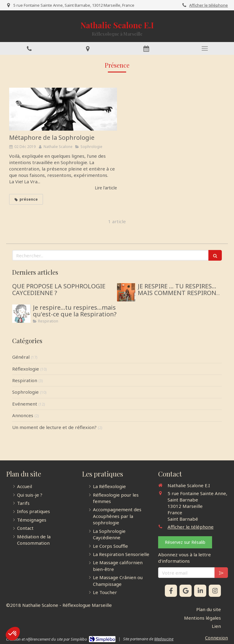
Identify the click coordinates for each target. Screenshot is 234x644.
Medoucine (164, 639)
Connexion (216, 638)
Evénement (25, 404)
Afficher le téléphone (209, 5)
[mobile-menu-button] (205, 48)
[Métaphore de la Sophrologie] (63, 109)
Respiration (25, 380)
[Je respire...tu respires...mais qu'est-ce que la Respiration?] (21, 314)
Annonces (23, 415)
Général (21, 357)
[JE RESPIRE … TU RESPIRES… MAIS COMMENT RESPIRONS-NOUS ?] (126, 292)
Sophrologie (25, 392)
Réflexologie (26, 369)
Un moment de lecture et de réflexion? (54, 427)
